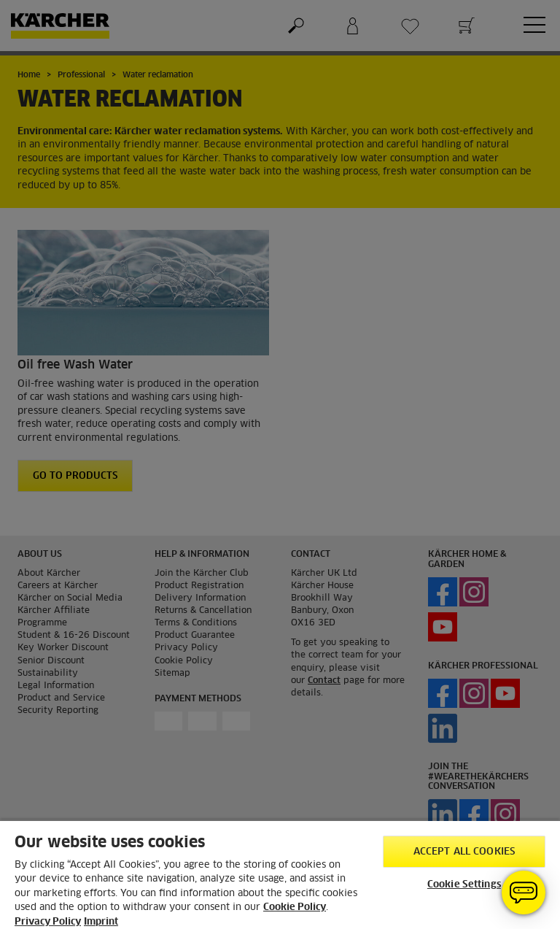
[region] (280, 874)
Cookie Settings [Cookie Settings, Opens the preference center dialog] (464, 885)
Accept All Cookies (464, 852)
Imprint (101, 922)
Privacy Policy (48, 922)
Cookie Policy (295, 907)
